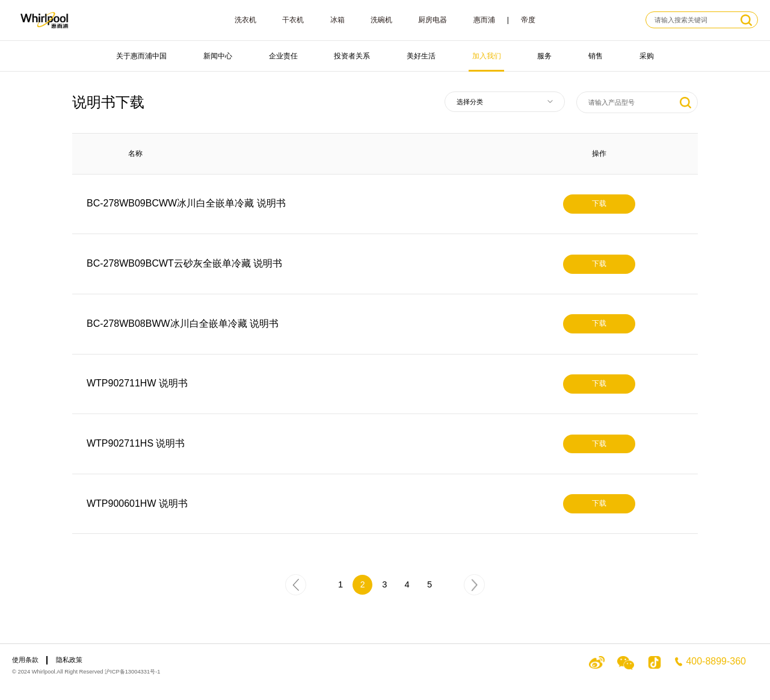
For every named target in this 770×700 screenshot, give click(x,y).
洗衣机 (245, 20)
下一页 (475, 588)
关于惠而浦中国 (141, 56)
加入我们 (487, 56)
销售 (596, 56)
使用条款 (25, 660)
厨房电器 (433, 20)
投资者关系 (352, 56)
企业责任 (283, 56)
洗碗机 (381, 20)
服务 (544, 56)
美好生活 (421, 56)
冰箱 (337, 20)
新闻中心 (218, 56)
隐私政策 (69, 660)
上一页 (296, 588)
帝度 (528, 20)
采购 (647, 56)
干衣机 (293, 20)
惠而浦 (484, 20)
